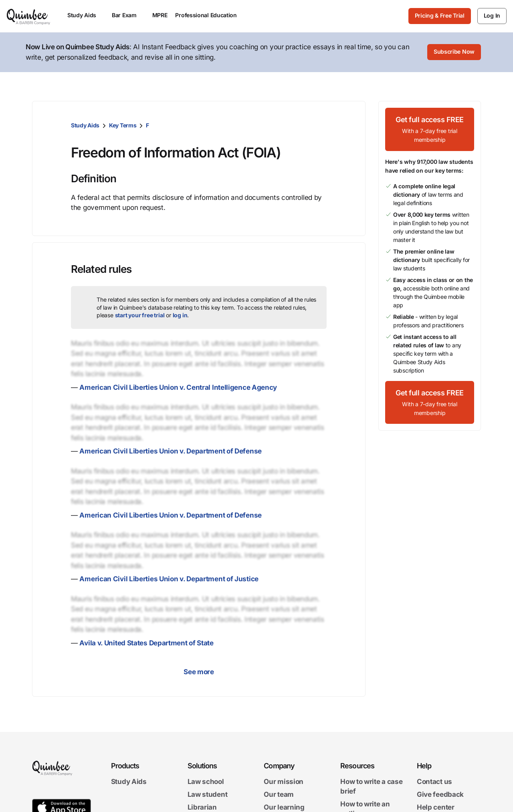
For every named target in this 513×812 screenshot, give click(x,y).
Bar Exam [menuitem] (128, 15)
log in (180, 315)
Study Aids (85, 125)
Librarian (202, 807)
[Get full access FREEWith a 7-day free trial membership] (430, 129)
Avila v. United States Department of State (146, 643)
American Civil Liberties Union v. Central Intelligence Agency (178, 387)
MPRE (160, 15)
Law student (208, 794)
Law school (206, 782)
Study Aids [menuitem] (86, 15)
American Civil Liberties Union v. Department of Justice (169, 579)
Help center (436, 807)
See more (199, 672)
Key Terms (123, 125)
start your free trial (140, 315)
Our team (279, 794)
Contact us (434, 782)
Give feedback (440, 794)
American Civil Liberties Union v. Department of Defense (171, 451)
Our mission (284, 782)
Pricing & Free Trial (440, 15)
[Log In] (492, 16)
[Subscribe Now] (454, 52)
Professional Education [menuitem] (210, 15)
